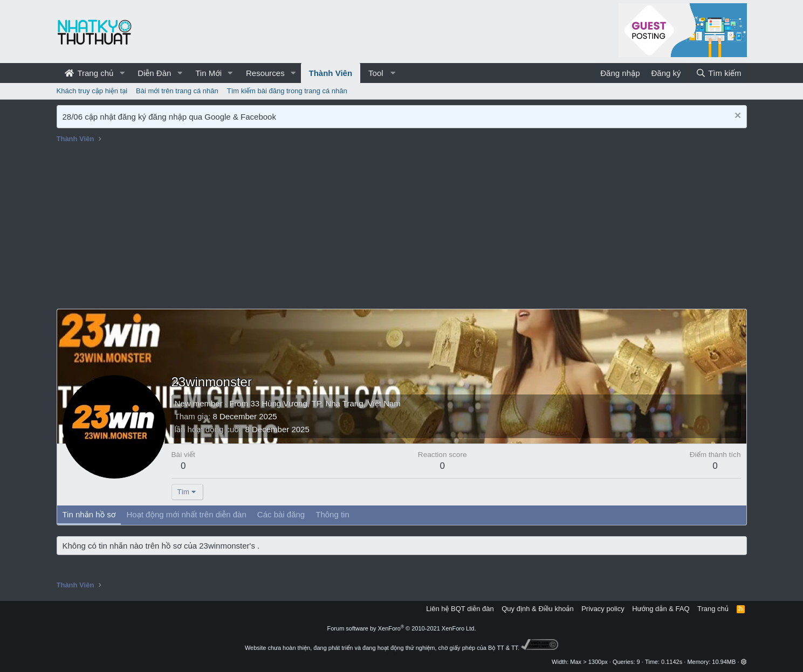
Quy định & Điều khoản (537, 609)
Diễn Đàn (154, 73)
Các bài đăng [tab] (281, 514)
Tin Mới (208, 73)
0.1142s (672, 662)
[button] (122, 73)
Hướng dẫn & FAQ (661, 609)
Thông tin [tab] (332, 514)
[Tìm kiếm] (718, 73)
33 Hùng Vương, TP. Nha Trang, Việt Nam (325, 403)
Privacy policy (603, 609)
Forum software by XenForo (402, 628)
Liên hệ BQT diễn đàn (460, 609)
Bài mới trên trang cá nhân (177, 91)
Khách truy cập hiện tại (92, 91)
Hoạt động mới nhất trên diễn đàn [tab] (186, 514)
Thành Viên (331, 73)
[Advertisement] (402, 228)
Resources (265, 73)
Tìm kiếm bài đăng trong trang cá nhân (287, 91)
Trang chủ (89, 73)
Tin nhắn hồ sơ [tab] (89, 514)
